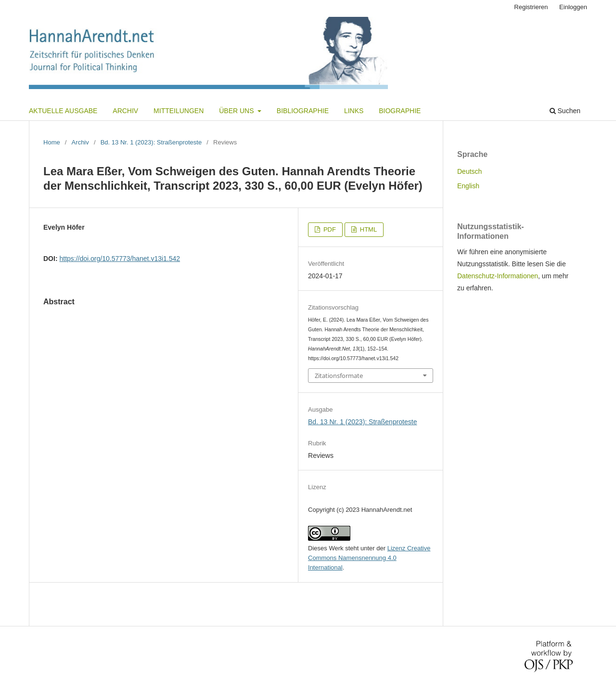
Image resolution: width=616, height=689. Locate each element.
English (468, 186)
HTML (367, 229)
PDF (329, 229)
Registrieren (531, 7)
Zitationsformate (339, 376)
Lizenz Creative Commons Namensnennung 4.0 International (369, 558)
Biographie (400, 111)
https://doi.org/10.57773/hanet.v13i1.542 (120, 259)
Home (52, 142)
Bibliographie (303, 111)
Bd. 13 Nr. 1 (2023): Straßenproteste (151, 142)
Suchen (565, 111)
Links (354, 111)
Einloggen (573, 7)
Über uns (237, 111)
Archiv (125, 111)
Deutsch (469, 171)
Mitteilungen (179, 111)
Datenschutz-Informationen (498, 276)
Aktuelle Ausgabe (63, 111)
